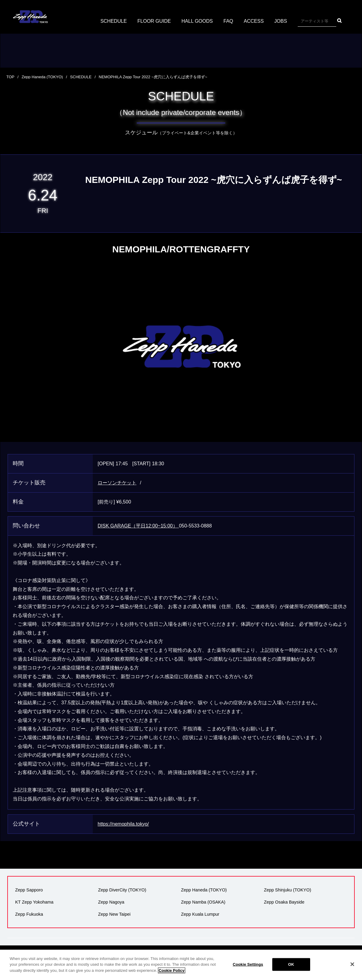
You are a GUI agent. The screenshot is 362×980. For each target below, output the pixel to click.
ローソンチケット (117, 483)
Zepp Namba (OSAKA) (203, 902)
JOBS (281, 21)
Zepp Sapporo (29, 890)
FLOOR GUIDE (154, 21)
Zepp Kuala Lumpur (200, 914)
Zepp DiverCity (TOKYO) (122, 890)
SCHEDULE (114, 21)
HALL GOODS (197, 21)
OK (291, 970)
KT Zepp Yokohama (34, 902)
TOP (10, 77)
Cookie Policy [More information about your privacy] (171, 976)
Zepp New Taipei (114, 914)
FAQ (228, 21)
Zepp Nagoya (111, 902)
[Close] (352, 970)
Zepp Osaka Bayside (284, 902)
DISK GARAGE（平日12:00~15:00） (138, 526)
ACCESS (254, 21)
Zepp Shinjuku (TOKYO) (288, 890)
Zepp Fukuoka (29, 914)
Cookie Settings (248, 970)
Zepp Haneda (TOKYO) (42, 77)
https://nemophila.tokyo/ (123, 824)
